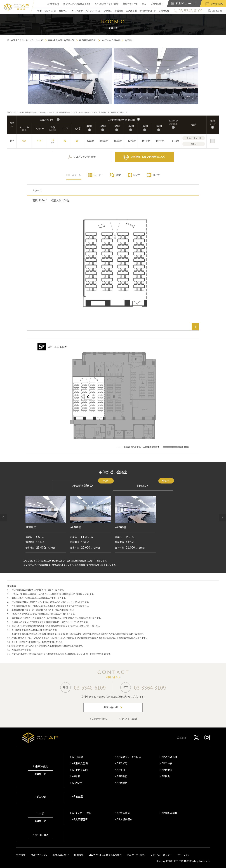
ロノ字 (137, 175)
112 (39, 141)
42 (77, 141)
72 (53, 140)
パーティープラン (93, 11)
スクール (76, 175)
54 (65, 141)
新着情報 (119, 11)
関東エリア (155, 484)
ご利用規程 (164, 11)
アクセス (108, 11)
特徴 (39, 11)
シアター (98, 175)
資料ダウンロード (148, 11)
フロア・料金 (50, 11)
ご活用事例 (131, 11)
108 (24, 141)
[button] (4, 517)
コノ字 (156, 175)
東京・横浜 (41, 766)
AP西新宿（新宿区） (93, 484)
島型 (118, 175)
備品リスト (63, 11)
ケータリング (77, 11)
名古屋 (41, 797)
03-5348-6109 (90, 687)
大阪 (41, 813)
